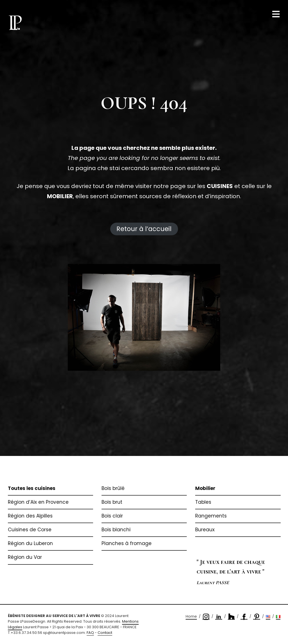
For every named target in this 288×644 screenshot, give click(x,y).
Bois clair (112, 516)
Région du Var (25, 557)
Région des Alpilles (30, 516)
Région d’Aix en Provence (38, 502)
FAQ (90, 633)
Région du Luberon (30, 543)
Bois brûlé (113, 488)
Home (191, 616)
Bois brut (112, 502)
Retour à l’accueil (144, 229)
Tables (203, 502)
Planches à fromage (127, 543)
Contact (105, 633)
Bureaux (205, 530)
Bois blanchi (116, 530)
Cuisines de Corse (30, 530)
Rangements (211, 516)
